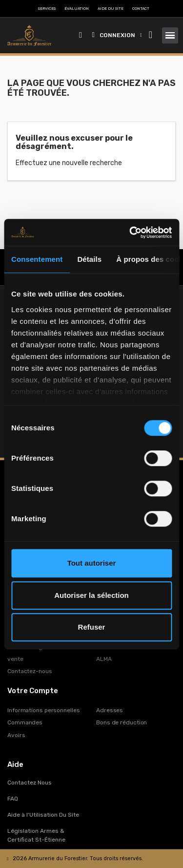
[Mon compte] (117, 35)
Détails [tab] (89, 259)
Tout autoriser (92, 563)
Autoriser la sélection (91, 595)
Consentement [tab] (37, 259)
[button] (81, 35)
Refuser (92, 627)
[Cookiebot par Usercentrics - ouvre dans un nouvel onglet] (130, 233)
